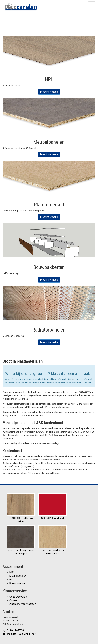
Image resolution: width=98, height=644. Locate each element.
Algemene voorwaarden (23, 604)
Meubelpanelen (18, 576)
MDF (12, 572)
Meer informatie (49, 92)
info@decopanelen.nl (22, 634)
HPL (12, 580)
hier (74, 379)
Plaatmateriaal (17, 583)
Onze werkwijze (18, 597)
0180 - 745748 (14, 631)
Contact (14, 600)
